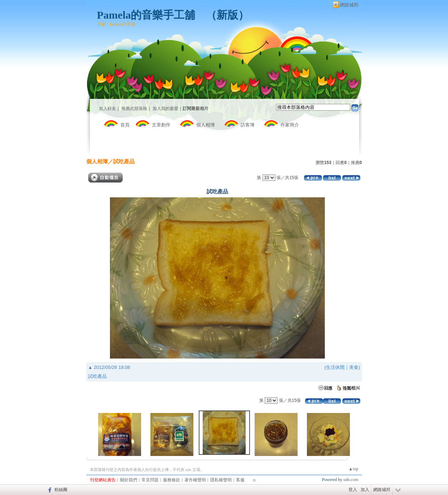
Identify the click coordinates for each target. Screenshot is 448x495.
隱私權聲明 (221, 480)
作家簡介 (290, 125)
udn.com (351, 480)
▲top (353, 469)
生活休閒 (335, 367)
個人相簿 (206, 125)
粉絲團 (61, 490)
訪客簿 (248, 125)
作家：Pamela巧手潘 (116, 24)
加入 (365, 490)
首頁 (125, 125)
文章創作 (161, 125)
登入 (353, 490)
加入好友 (107, 109)
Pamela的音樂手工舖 (146, 15)
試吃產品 (124, 161)
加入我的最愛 (165, 109)
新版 (227, 15)
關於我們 (129, 480)
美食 (354, 367)
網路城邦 (349, 5)
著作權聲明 (195, 480)
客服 (240, 480)
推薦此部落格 (134, 109)
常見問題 (150, 480)
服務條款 (172, 480)
